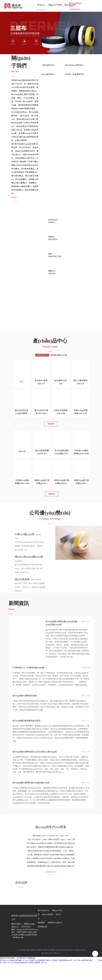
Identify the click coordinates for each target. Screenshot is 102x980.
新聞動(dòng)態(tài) (55, 939)
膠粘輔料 (41, 939)
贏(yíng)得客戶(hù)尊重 (51, 841)
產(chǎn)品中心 (44, 927)
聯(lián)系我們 (48, 931)
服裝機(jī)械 (42, 943)
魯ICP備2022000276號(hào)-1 (51, 970)
